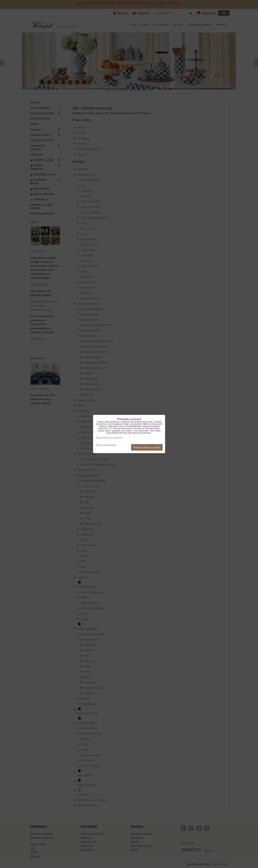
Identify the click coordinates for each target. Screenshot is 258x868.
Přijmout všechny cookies (147, 447)
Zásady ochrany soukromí (109, 438)
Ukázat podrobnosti (106, 445)
